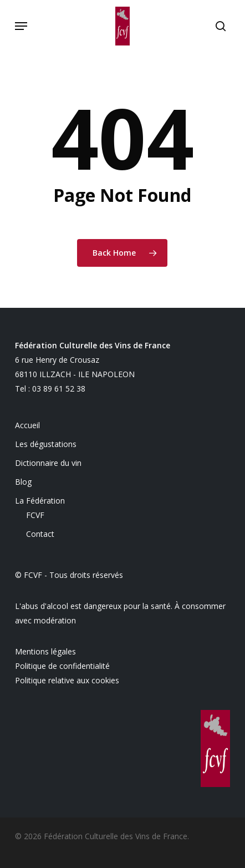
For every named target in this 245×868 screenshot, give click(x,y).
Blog (23, 482)
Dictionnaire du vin (48, 463)
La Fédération (40, 501)
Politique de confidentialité (62, 666)
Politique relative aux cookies (67, 680)
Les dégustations (46, 444)
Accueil (27, 425)
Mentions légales (45, 651)
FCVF (35, 515)
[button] (21, 26)
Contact (40, 534)
